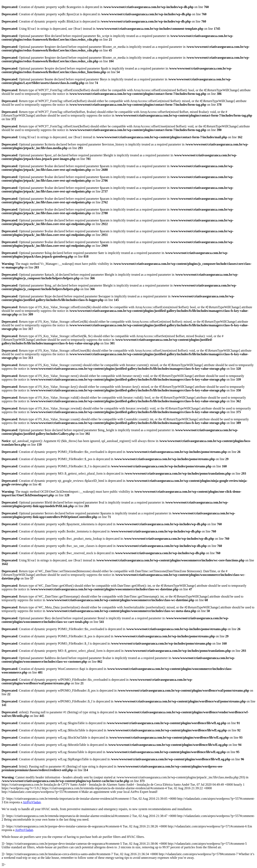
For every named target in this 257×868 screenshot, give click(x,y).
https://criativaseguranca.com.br (128, 824)
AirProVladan (32, 802)
